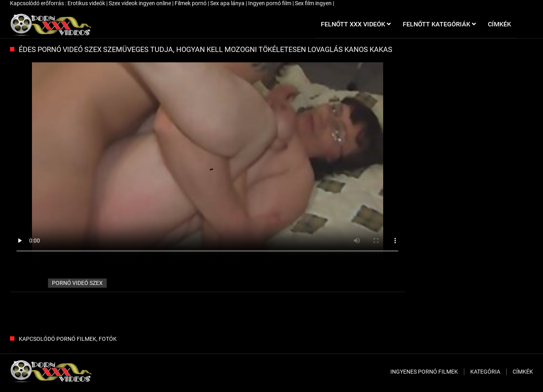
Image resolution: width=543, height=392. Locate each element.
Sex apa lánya (228, 3)
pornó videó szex (77, 283)
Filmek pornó (191, 3)
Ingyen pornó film (270, 3)
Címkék (523, 372)
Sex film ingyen (314, 3)
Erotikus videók (87, 3)
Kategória (485, 372)
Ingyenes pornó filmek (424, 372)
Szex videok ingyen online (140, 3)
